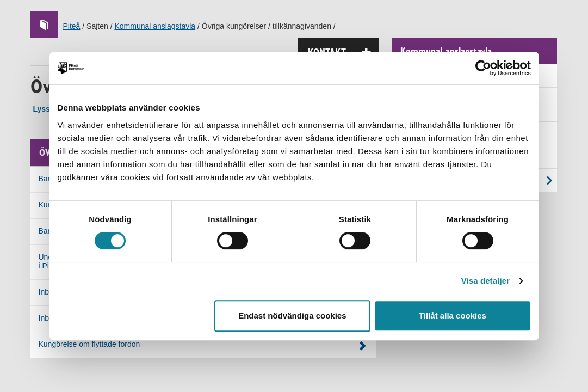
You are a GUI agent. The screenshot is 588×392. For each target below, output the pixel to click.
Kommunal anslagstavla (155, 26)
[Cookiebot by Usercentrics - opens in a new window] (483, 68)
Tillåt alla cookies (453, 316)
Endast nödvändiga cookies (292, 316)
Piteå (72, 26)
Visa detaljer (485, 281)
